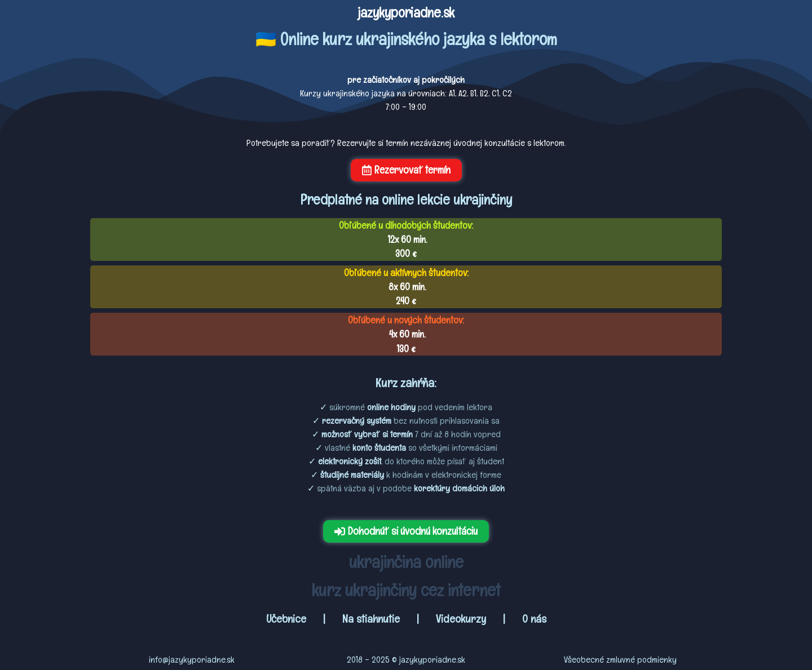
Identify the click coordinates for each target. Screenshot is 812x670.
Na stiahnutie (371, 619)
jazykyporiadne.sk (406, 12)
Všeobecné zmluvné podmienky (620, 660)
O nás (534, 619)
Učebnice (288, 619)
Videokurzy (461, 619)
